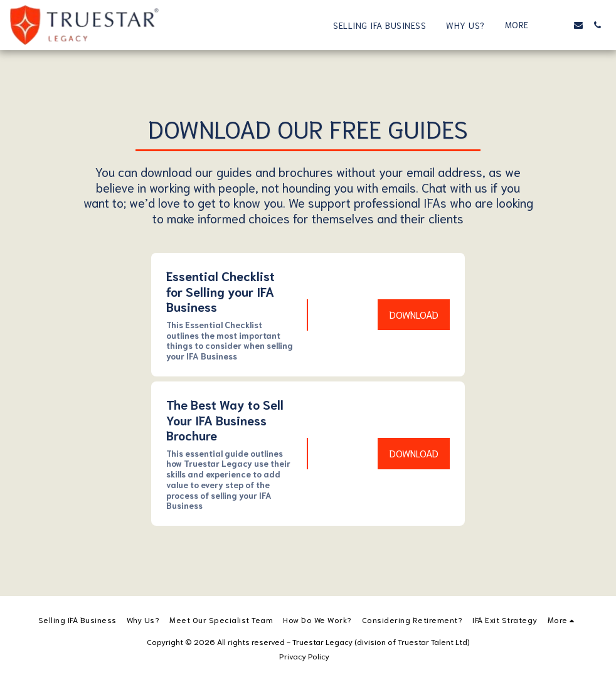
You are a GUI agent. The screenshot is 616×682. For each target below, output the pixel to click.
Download (414, 314)
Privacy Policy (304, 656)
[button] (560, 25)
